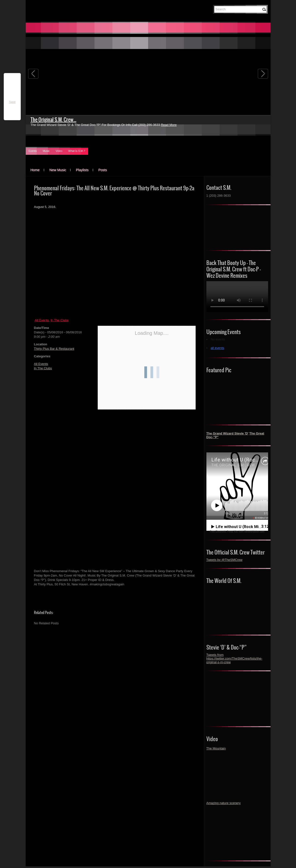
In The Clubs (59, 320)
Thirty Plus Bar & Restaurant (54, 349)
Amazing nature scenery (224, 803)
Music (46, 151)
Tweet (12, 102)
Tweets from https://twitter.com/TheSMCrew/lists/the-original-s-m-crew (234, 658)
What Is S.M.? (77, 151)
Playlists (82, 170)
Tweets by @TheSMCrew (225, 560)
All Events (42, 320)
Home (35, 170)
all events (218, 348)
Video (59, 151)
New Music (58, 170)
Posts (103, 170)
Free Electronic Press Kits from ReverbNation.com (237, 532)
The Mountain (216, 748)
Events (33, 151)
